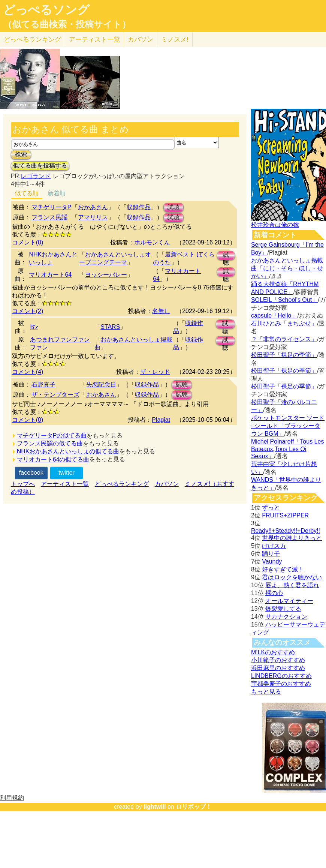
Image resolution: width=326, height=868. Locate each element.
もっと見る (266, 692)
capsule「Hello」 (274, 316)
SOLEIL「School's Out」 (284, 300)
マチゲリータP (52, 207)
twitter (67, 473)
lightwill (155, 807)
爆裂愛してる (283, 609)
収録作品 (139, 207)
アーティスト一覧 (65, 484)
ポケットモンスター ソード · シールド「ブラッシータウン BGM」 (288, 426)
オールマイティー (289, 601)
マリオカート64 (50, 275)
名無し (161, 311)
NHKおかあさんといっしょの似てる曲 (68, 451)
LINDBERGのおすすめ (281, 676)
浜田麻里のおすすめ (278, 668)
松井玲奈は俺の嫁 (275, 225)
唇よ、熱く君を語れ (292, 585)
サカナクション (286, 617)
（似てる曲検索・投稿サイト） (67, 24)
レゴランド (36, 176)
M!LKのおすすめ (273, 652)
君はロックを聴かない (292, 577)
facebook (31, 473)
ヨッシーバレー (106, 275)
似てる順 (27, 193)
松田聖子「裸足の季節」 (284, 355)
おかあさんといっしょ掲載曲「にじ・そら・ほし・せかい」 (287, 268)
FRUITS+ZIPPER (285, 515)
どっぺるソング (46, 10)
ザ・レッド (155, 372)
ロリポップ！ (194, 807)
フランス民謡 (49, 217)
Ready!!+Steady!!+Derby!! (286, 531)
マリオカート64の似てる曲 (53, 459)
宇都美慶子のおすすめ (281, 684)
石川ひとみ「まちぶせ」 (284, 323)
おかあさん (93, 207)
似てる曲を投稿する (40, 166)
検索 (21, 154)
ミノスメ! (175, 40)
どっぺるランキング (122, 484)
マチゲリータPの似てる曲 (52, 435)
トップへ (23, 484)
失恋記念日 (101, 385)
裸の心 (274, 593)
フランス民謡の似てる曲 (50, 443)
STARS (110, 327)
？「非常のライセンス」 (284, 339)
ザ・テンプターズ (55, 395)
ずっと (271, 507)
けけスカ (274, 546)
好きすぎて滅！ (283, 569)
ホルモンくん (152, 242)
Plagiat (161, 420)
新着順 (57, 193)
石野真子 (43, 385)
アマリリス (93, 217)
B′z (34, 327)
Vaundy (272, 561)
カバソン (141, 40)
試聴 (173, 207)
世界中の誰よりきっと (292, 538)
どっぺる (32, 40)
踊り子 (271, 554)
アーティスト (94, 40)
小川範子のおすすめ (278, 660)
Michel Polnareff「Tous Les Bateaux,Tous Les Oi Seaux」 (287, 449)
